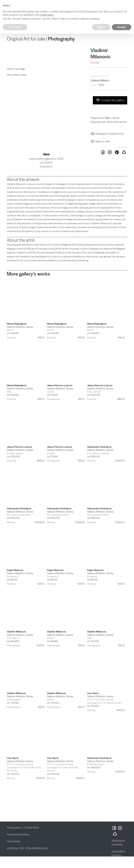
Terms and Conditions (18, 834)
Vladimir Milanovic (101, 53)
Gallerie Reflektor (100, 80)
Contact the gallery (110, 100)
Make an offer (100, 141)
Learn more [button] (15, 27)
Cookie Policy (32, 827)
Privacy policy (14, 827)
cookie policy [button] (47, 15)
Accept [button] (122, 27)
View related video (17, 75)
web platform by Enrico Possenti (118, 855)
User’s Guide (13, 841)
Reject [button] (101, 27)
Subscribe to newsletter (118, 842)
